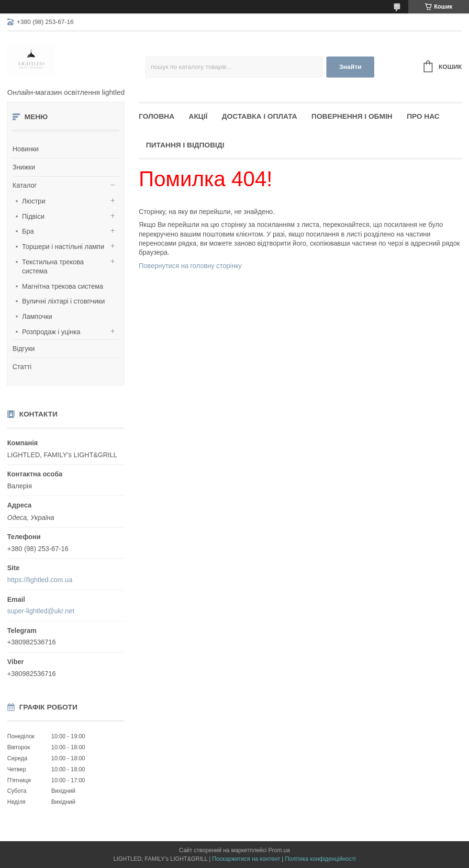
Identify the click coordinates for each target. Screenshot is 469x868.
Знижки (24, 167)
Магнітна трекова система (63, 286)
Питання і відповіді (185, 145)
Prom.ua (279, 850)
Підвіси (33, 216)
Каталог (25, 185)
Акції (198, 116)
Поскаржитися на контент (246, 859)
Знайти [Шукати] (351, 67)
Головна (156, 116)
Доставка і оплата (260, 116)
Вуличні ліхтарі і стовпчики (63, 301)
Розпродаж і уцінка (51, 332)
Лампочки (37, 316)
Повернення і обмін (352, 116)
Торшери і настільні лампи (63, 247)
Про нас (423, 116)
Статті (22, 367)
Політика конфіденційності (320, 859)
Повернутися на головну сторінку (190, 266)
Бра (28, 231)
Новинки (26, 149)
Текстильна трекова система (53, 267)
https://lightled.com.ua (40, 580)
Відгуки (24, 349)
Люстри (34, 201)
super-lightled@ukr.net (41, 611)
